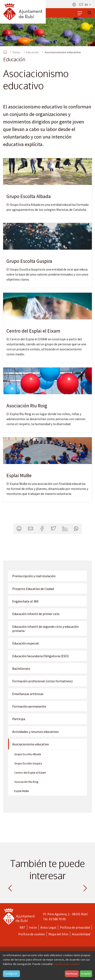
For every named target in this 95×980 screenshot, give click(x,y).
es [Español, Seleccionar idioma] (88, 5)
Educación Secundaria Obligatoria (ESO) (40, 656)
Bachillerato (21, 669)
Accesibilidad (81, 934)
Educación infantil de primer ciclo (36, 614)
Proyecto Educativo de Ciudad (33, 589)
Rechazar (72, 974)
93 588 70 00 (57, 919)
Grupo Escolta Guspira (29, 261)
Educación (32, 52)
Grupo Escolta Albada (29, 196)
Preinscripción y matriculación (34, 576)
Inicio (33, 927)
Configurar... (12, 974)
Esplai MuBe (19, 475)
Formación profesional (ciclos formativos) (42, 681)
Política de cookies (32, 934)
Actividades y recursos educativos (36, 732)
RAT (22, 927)
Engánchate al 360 (25, 601)
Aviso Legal (48, 927)
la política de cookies (67, 964)
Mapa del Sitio (58, 934)
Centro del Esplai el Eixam (33, 331)
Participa (19, 719)
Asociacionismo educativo (31, 744)
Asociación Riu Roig (27, 406)
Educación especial (26, 643)
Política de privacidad (75, 927)
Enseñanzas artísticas (28, 694)
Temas (16, 52)
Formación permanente (29, 706)
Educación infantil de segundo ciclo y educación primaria (46, 629)
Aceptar (86, 974)
